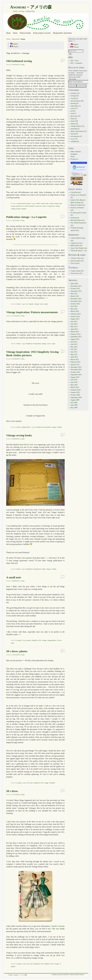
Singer (43, 569)
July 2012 (74, 342)
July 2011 (74, 349)
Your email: (73, 79)
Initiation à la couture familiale (25, 206)
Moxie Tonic (29, 445)
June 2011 (74, 352)
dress (31, 783)
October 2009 (75, 395)
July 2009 (74, 403)
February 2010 (76, 390)
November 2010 (76, 370)
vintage (57, 206)
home (73, 119)
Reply (59, 427)
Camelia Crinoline (58, 926)
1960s (38, 203)
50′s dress (12, 791)
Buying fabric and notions (63, 33)
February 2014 (76, 314)
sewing (19, 203)
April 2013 (74, 329)
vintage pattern (52, 640)
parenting (74, 129)
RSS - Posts (75, 61)
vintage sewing (15, 209)
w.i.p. (72, 139)
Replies (24, 209)
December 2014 (76, 299)
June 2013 (74, 324)
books (23, 203)
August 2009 (75, 400)
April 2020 (74, 283)
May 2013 (74, 327)
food (72, 113)
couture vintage (54, 203)
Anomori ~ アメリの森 (31, 7)
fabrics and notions (77, 131)
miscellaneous (75, 101)
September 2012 (76, 337)
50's (28, 783)
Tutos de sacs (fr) (77, 273)
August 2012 (75, 339)
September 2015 (76, 291)
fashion (73, 124)
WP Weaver (81, 975)
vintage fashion (26, 427)
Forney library (15, 91)
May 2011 (74, 354)
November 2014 (76, 301)
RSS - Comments (77, 63)
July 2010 (74, 380)
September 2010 (76, 375)
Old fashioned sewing (19, 61)
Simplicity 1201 (36, 640)
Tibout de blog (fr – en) (79, 251)
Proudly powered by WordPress (61, 975)
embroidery (75, 106)
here (48, 335)
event (72, 108)
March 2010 (75, 387)
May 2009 (74, 408)
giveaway (74, 116)
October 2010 (75, 372)
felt (72, 111)
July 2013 (74, 321)
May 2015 (74, 294)
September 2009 (76, 397)
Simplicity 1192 (38, 964)
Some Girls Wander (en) (79, 248)
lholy (23, 65)
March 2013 (75, 332)
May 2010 (74, 385)
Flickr (73, 157)
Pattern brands (25, 33)
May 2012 (74, 347)
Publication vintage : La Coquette (26, 217)
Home (8, 33)
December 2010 (76, 367)
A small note (14, 577)
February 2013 (76, 334)
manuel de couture (41, 206)
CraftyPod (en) (76, 192)
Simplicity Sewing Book (34, 344)
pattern (29, 640)
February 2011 (76, 362)
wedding (74, 141)
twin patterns (75, 136)
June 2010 (74, 382)
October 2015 (75, 289)
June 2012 (74, 344)
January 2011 (75, 365)
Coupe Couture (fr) (77, 271)
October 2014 (75, 304)
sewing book (51, 206)
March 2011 (75, 359)
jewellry (73, 93)
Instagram (74, 154)
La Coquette (30, 304)
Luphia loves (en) (77, 243)
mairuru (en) (75, 218)
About (15, 33)
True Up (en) (75, 263)
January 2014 (75, 316)
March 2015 (75, 296)
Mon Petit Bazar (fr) (78, 220)
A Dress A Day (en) (77, 258)
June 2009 (74, 405)
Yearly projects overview (42, 33)
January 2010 (75, 392)
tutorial (28, 203)
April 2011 (74, 357)
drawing (73, 103)
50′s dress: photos (17, 651)
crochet (73, 98)
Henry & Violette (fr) (78, 205)
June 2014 (74, 306)
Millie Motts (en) (76, 245)
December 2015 (76, 286)
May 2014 (74, 309)
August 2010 (75, 377)
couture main (44, 203)
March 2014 (75, 311)
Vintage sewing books (19, 435)
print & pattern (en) (77, 261)
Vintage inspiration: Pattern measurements (32, 312)
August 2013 (75, 319)
